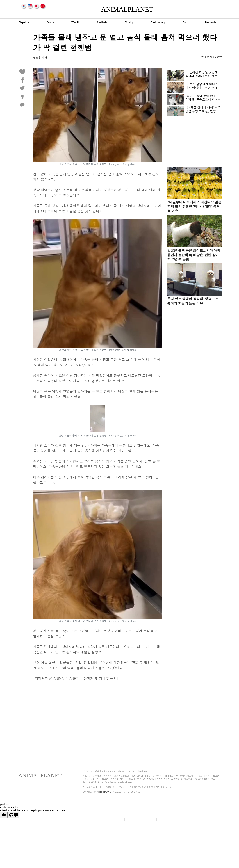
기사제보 (122, 771)
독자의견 (133, 771)
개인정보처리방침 (91, 771)
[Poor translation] (13, 815)
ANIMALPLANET (119, 9)
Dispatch (24, 22)
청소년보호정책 (109, 771)
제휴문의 (143, 771)
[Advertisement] (97, 720)
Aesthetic (102, 22)
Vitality (129, 22)
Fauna (50, 22)
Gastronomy (158, 22)
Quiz (185, 22)
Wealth (75, 22)
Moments (211, 22)
